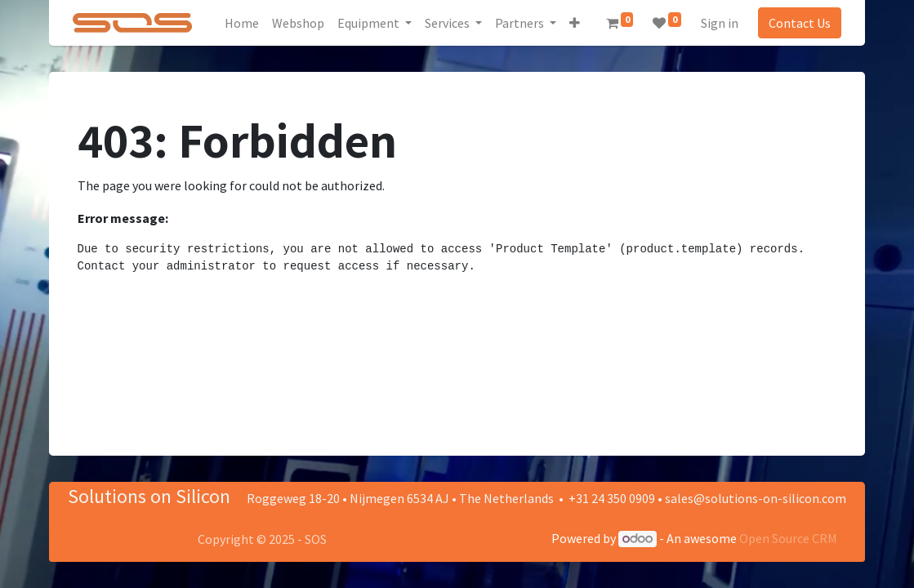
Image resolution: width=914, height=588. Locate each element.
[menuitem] (243, 23)
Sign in (718, 23)
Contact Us (798, 23)
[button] (576, 23)
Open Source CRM (788, 538)
